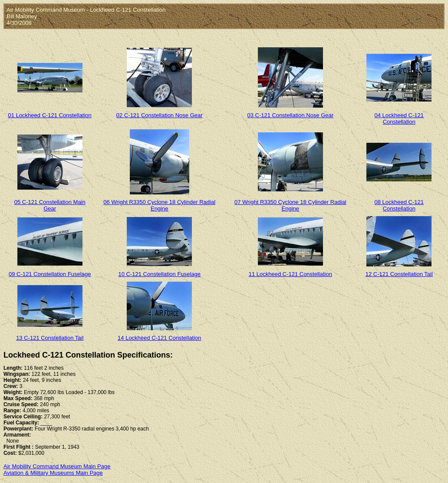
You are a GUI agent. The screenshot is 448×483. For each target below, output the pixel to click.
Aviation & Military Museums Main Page (53, 473)
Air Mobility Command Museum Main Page (57, 466)
